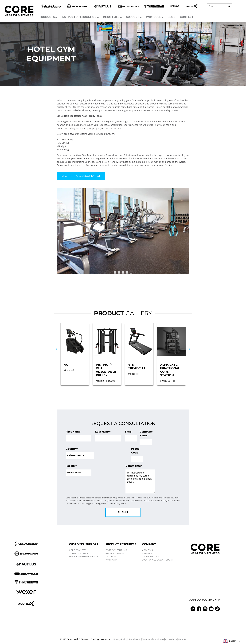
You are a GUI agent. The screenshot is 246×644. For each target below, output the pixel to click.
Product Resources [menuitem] (121, 544)
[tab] (115, 272)
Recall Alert (135, 639)
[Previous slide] (61, 232)
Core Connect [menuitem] (77, 550)
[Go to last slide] (56, 349)
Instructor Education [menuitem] (79, 17)
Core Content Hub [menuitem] (116, 550)
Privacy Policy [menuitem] (150, 557)
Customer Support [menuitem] (84, 544)
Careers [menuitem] (147, 553)
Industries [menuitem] (111, 17)
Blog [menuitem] (172, 17)
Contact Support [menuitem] (80, 553)
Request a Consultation (81, 176)
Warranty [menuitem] (111, 560)
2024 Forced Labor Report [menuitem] (158, 560)
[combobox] (219, 6)
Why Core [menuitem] (153, 17)
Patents (182, 639)
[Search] (229, 6)
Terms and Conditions (153, 639)
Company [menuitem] (149, 544)
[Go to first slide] (185, 232)
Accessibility (171, 639)
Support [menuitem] (133, 17)
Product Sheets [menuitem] (115, 553)
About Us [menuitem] (147, 550)
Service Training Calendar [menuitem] (84, 557)
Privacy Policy (120, 639)
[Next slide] (190, 349)
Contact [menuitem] (187, 17)
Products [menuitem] (47, 17)
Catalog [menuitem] (111, 557)
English (230, 641)
